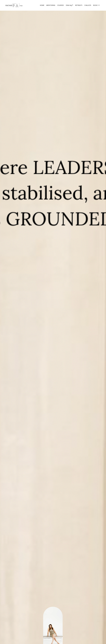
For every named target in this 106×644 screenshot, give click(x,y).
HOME (42, 5)
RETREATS (79, 5)
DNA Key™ (69, 5)
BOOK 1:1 (96, 5)
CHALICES (88, 5)
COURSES (61, 5)
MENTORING (51, 5)
